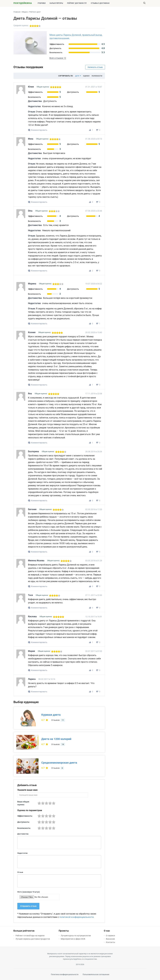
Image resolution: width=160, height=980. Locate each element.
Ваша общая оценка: (23, 803)
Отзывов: (58, 720)
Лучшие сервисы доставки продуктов (33, 939)
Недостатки (22, 853)
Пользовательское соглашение (96, 974)
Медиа (25, 12)
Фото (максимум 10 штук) (29, 892)
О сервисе (110, 936)
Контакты (111, 942)
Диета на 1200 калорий (56, 739)
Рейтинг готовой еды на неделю (30, 936)
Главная (17, 12)
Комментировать (39, 130)
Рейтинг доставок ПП (77, 3)
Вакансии (110, 939)
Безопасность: (24, 828)
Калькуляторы (56, 3)
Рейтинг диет (35, 12)
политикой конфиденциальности (76, 917)
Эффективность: (25, 816)
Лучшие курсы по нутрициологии (76, 936)
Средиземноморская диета (59, 763)
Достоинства (23, 834)
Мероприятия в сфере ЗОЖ (73, 939)
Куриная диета (51, 715)
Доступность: (24, 822)
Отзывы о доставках (100, 3)
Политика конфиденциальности (65, 974)
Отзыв (20, 872)
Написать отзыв (95, 67)
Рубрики (42, 3)
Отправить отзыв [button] (28, 906)
